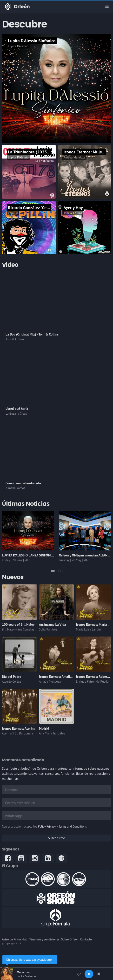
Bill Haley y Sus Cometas (18, 629)
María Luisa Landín (88, 629)
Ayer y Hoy (73, 208)
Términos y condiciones (44, 939)
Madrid (44, 728)
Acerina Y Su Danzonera (17, 733)
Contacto (86, 939)
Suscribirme (56, 838)
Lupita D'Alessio (26, 976)
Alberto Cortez (11, 682)
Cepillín (13, 213)
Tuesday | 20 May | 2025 (75, 560)
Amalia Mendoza (74, 157)
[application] (56, 974)
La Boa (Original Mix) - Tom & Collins (32, 334)
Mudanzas (23, 972)
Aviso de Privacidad (15, 939)
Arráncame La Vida (53, 624)
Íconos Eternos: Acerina (19, 728)
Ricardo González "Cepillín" (33, 208)
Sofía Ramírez (48, 629)
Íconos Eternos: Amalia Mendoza (62, 677)
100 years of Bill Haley (18, 624)
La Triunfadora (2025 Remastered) (40, 152)
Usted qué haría (17, 409)
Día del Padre (12, 677)
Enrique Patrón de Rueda (92, 682)
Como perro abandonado (23, 483)
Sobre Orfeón (70, 939)
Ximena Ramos (15, 488)
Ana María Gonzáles (52, 733)
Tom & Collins (73, 213)
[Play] (89, 974)
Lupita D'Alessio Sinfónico (32, 41)
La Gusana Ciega (16, 414)
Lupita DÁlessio (18, 46)
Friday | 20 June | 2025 (17, 560)
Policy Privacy (47, 826)
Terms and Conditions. (73, 826)
